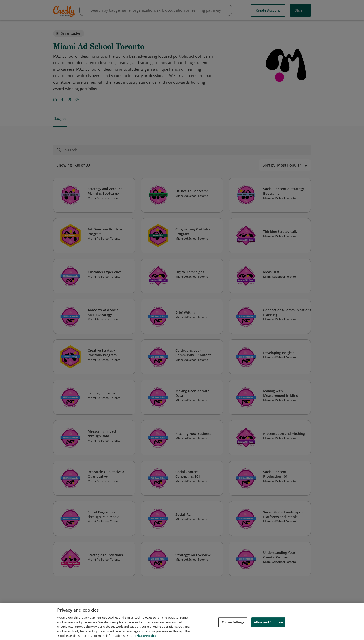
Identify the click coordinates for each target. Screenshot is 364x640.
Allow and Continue (268, 625)
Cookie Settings (233, 625)
